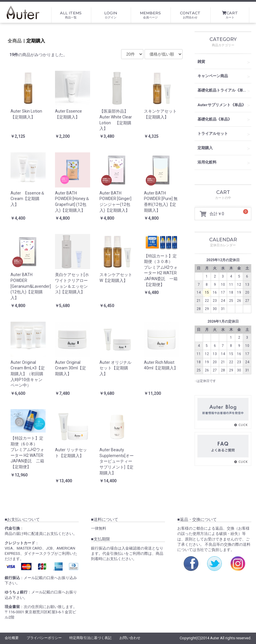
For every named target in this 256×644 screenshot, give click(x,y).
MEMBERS (150, 15)
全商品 (15, 41)
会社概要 (12, 638)
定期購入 (36, 41)
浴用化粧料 (207, 162)
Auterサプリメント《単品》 (222, 105)
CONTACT (190, 15)
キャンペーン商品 (213, 76)
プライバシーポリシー (44, 638)
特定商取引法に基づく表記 (90, 638)
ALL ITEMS (71, 15)
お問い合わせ (130, 638)
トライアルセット (213, 134)
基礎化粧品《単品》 (215, 119)
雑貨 (201, 62)
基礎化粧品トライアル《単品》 (224, 90)
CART (230, 15)
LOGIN (111, 15)
